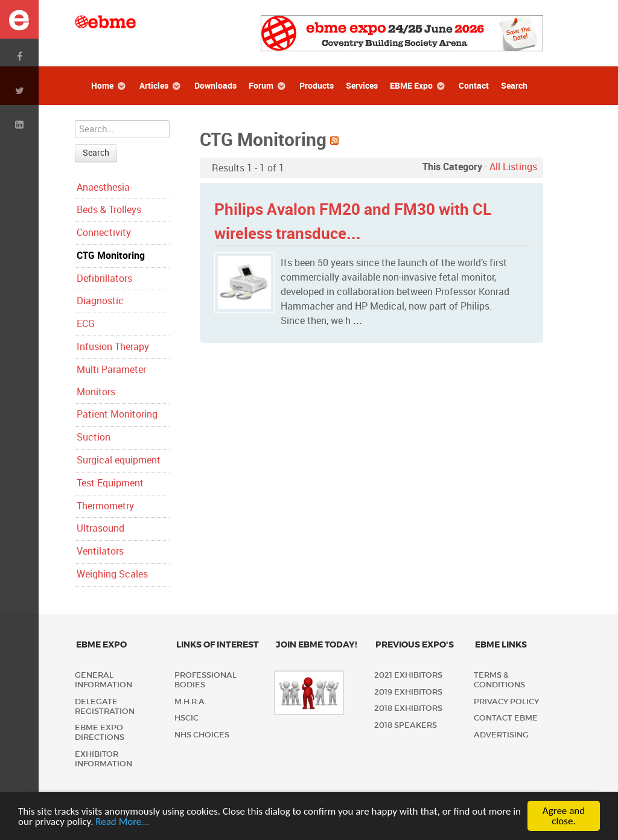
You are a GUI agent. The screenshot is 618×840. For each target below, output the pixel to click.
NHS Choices (202, 735)
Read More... (122, 822)
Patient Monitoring (117, 414)
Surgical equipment (119, 460)
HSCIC (186, 718)
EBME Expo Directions (100, 732)
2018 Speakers (406, 725)
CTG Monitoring (111, 256)
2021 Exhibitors (408, 675)
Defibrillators (104, 278)
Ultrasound (100, 528)
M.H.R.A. (190, 702)
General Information (104, 680)
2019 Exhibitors (408, 692)
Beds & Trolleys (109, 210)
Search (96, 153)
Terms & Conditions (499, 680)
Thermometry (105, 506)
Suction (94, 437)
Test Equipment (110, 483)
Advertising (501, 735)
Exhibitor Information (104, 759)
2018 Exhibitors (408, 708)
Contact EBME (506, 718)
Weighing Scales (112, 574)
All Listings (513, 167)
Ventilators (100, 551)
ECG (86, 324)
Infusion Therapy (113, 347)
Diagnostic (100, 301)
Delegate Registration (105, 706)
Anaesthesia (103, 187)
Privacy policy (506, 702)
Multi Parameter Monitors (111, 381)
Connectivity (104, 233)
